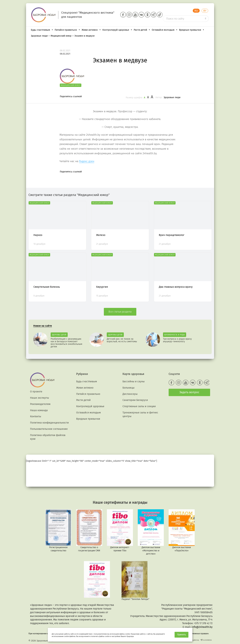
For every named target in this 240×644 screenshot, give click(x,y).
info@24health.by (202, 627)
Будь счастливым (42, 30)
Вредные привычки (192, 30)
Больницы (129, 388)
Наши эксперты (40, 398)
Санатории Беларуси (135, 400)
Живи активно (91, 30)
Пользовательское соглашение (49, 429)
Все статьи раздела (120, 312)
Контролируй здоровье (117, 30)
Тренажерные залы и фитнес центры (140, 414)
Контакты (36, 416)
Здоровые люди (172, 97)
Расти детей (142, 30)
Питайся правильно (68, 30)
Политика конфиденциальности (49, 423)
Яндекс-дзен (87, 161)
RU (196, 11)
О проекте (36, 392)
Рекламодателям (40, 404)
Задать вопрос (189, 392)
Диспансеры (130, 394)
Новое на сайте (43, 326)
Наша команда (39, 410)
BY (205, 11)
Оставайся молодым (165, 30)
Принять (181, 635)
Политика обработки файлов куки (48, 437)
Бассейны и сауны (134, 381)
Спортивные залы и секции (139, 406)
